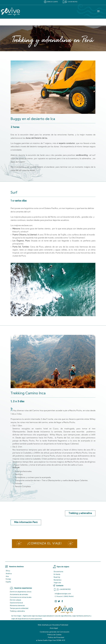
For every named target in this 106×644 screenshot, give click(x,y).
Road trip (57, 577)
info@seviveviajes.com (63, 594)
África (8, 571)
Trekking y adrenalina (80, 513)
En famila (57, 574)
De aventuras (58, 572)
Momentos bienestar (17, 606)
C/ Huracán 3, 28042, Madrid (64, 596)
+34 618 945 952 (72, 2)
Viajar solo (57, 583)
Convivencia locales (21, 597)
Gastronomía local (16, 603)
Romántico (58, 580)
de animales (19, 595)
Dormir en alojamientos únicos (21, 592)
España (8, 582)
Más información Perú (26, 522)
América (9, 574)
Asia (7, 576)
